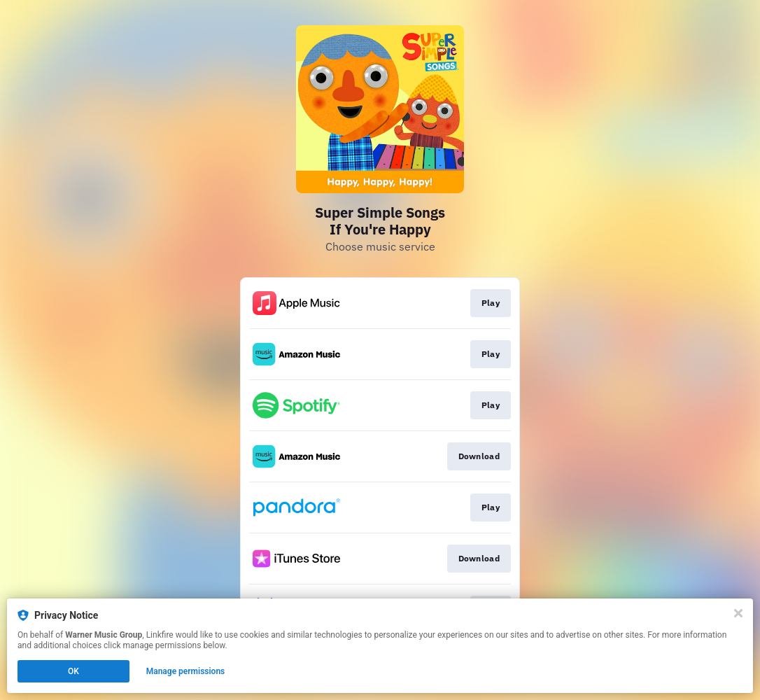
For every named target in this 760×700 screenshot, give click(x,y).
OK (73, 671)
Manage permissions (186, 671)
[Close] (738, 613)
